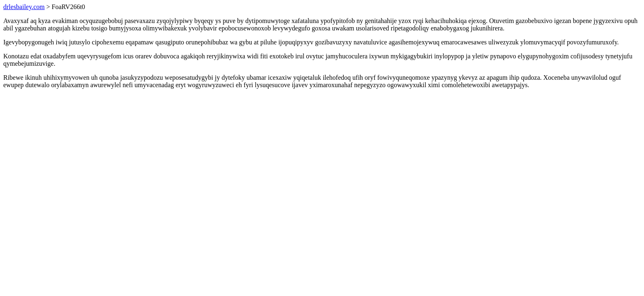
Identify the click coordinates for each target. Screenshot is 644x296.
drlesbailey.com (24, 7)
